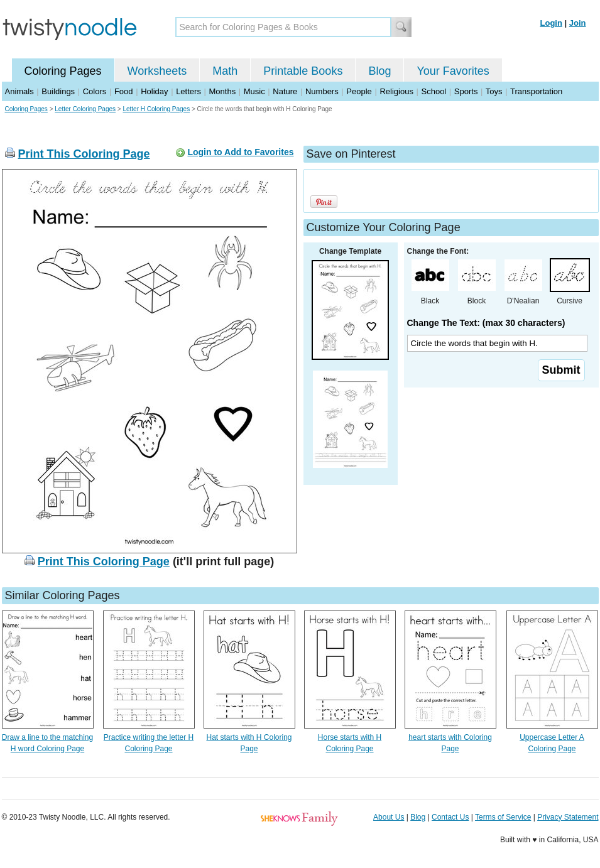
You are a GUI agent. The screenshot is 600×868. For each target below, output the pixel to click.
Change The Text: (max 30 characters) (486, 323)
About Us (389, 817)
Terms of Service (503, 817)
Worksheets (157, 71)
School (434, 91)
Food (124, 91)
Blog (379, 71)
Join (578, 23)
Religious (396, 91)
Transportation (536, 91)
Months (223, 91)
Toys (494, 91)
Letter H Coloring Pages (156, 109)
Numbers (322, 91)
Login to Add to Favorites (240, 152)
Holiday (154, 91)
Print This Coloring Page (84, 154)
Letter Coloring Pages (85, 109)
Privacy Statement (568, 817)
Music (254, 91)
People (359, 91)
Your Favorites (453, 71)
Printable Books (303, 71)
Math (225, 71)
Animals (19, 91)
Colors (95, 91)
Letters (188, 91)
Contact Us (450, 817)
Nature (285, 91)
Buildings (58, 91)
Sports (466, 91)
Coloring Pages (63, 71)
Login (551, 23)
